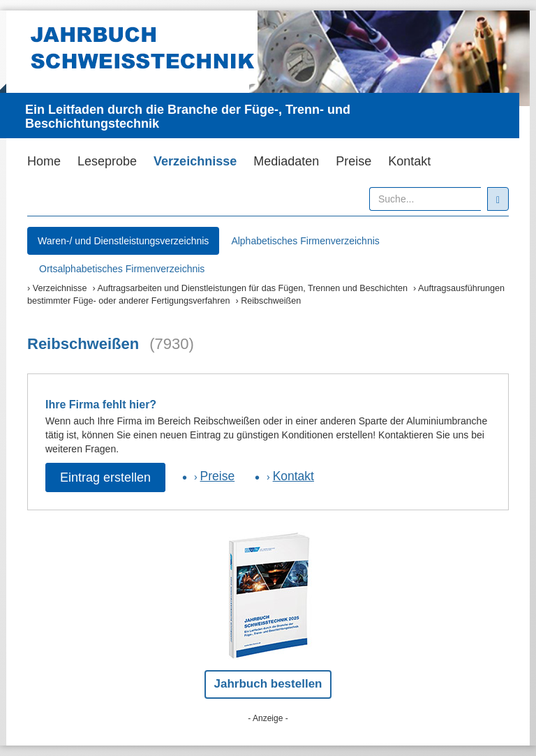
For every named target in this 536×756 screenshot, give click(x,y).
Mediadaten (286, 161)
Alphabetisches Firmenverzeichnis (305, 241)
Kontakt (409, 161)
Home (44, 161)
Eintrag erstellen (105, 477)
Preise (353, 161)
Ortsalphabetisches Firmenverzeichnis (122, 269)
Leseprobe (107, 161)
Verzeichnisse (195, 161)
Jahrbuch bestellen (268, 684)
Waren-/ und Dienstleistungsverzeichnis (123, 241)
